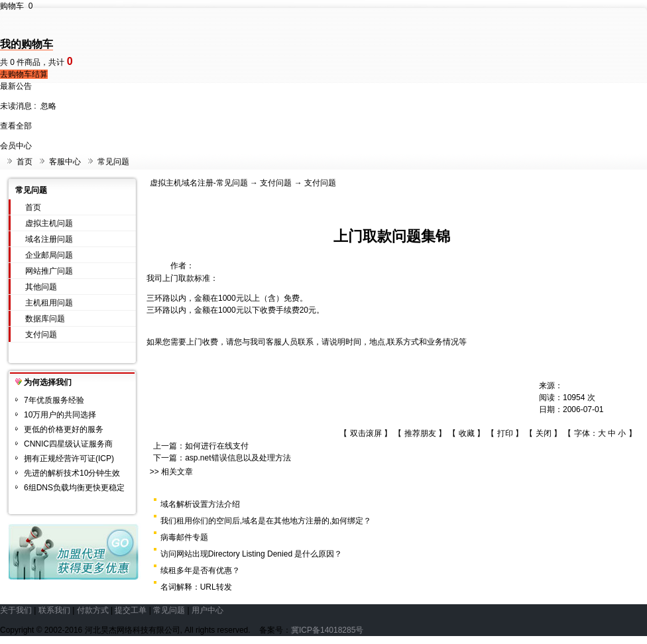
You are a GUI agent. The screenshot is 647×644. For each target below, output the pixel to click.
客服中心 (65, 162)
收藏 (467, 433)
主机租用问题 (49, 303)
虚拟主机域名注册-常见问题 (199, 183)
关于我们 (16, 610)
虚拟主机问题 (49, 223)
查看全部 (16, 126)
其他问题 (41, 287)
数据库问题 (45, 319)
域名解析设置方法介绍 (200, 504)
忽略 (48, 106)
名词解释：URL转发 (196, 587)
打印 (505, 433)
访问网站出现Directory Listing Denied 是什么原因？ (252, 554)
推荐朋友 (420, 433)
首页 (25, 162)
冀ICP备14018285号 (327, 630)
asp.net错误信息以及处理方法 (238, 458)
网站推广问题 (49, 271)
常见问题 (113, 162)
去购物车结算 (24, 74)
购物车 (16, 6)
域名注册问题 (49, 239)
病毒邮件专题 (184, 537)
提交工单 (131, 610)
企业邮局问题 (49, 255)
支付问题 (41, 335)
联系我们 (54, 610)
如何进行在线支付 (217, 446)
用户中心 (207, 610)
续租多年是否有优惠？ (200, 570)
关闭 (544, 433)
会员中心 (16, 146)
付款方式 (93, 610)
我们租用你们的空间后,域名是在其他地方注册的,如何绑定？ (266, 521)
